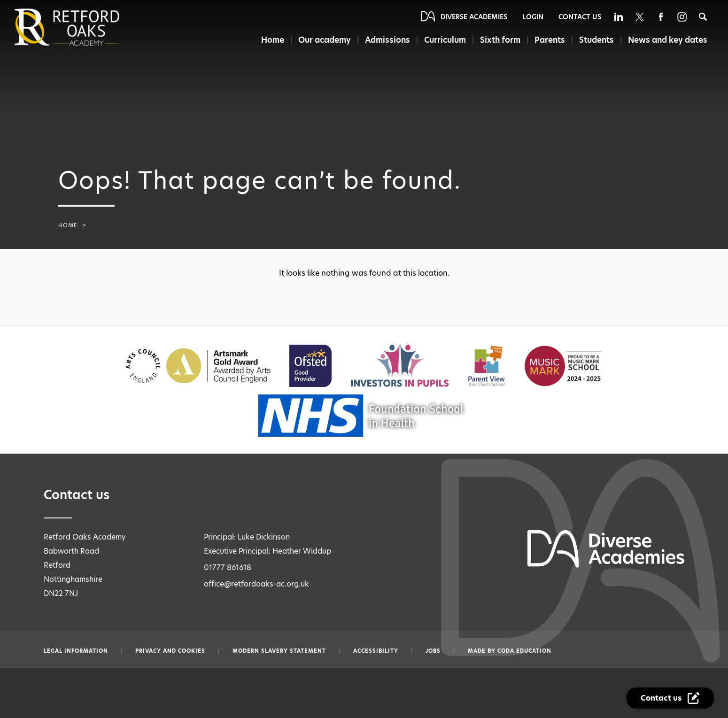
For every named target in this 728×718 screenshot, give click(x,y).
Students (596, 40)
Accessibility (376, 651)
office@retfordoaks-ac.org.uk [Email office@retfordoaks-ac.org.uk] (256, 584)
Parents (550, 40)
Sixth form (500, 40)
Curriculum (445, 40)
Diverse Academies (474, 17)
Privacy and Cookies (170, 651)
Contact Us (580, 17)
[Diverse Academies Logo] (83, 27)
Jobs (433, 651)
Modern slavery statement (279, 651)
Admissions (387, 40)
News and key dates (668, 40)
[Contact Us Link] (670, 698)
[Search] (703, 17)
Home (273, 40)
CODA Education (524, 651)
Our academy (325, 40)
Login (533, 17)
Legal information (76, 651)
